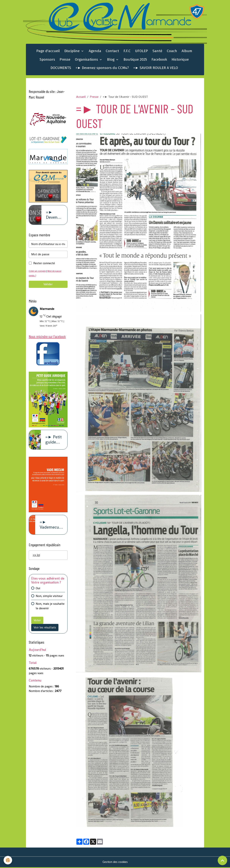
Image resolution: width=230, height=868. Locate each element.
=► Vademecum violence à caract (51, 526)
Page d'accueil (48, 52)
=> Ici (36, 557)
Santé (157, 52)
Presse (65, 60)
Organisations (87, 60)
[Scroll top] (222, 860)
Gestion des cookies (115, 863)
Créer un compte (38, 272)
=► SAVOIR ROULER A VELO (156, 69)
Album (187, 52)
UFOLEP (141, 52)
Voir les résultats (45, 629)
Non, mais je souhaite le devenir (50, 608)
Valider (48, 285)
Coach (172, 52)
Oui (38, 590)
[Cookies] (8, 860)
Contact (112, 52)
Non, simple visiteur (49, 598)
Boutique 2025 (135, 60)
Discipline (72, 52)
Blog (111, 60)
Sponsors (47, 60)
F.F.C (127, 52)
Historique (180, 60)
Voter (37, 622)
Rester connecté (44, 264)
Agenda (95, 52)
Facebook (159, 60)
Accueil (81, 98)
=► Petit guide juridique (54, 441)
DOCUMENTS (61, 69)
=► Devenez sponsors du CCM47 (102, 69)
